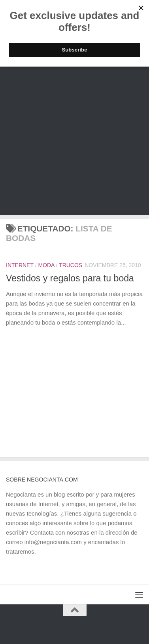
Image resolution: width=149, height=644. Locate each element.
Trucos (71, 265)
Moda (46, 265)
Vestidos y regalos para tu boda (70, 278)
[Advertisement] (74, 140)
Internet (20, 265)
